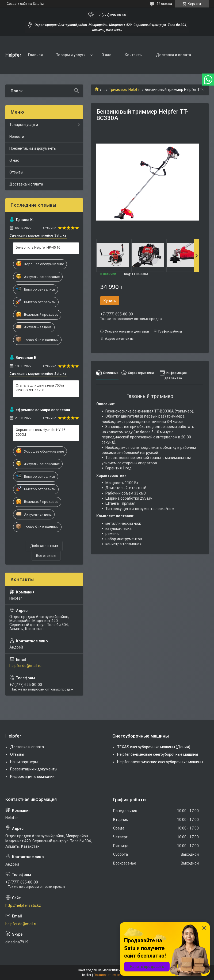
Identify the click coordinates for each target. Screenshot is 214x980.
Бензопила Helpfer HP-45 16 (38, 247)
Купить (110, 301)
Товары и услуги (71, 55)
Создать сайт (17, 4)
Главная (35, 55)
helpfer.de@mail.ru (25, 666)
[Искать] (77, 91)
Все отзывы (46, 556)
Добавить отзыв (44, 546)
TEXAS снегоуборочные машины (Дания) (154, 747)
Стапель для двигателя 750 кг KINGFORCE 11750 (40, 388)
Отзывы (16, 172)
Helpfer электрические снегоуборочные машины (160, 762)
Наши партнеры (24, 762)
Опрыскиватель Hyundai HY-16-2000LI (41, 432)
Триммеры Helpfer (125, 90)
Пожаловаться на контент (113, 975)
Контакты (134, 55)
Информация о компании (32, 777)
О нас (106, 55)
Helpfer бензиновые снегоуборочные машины (158, 754)
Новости (17, 137)
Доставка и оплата (173, 55)
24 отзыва (164, 4)
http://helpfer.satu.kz (23, 905)
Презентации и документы (33, 148)
